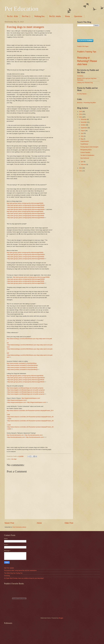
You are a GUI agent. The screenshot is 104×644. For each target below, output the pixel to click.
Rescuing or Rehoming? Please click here (87, 61)
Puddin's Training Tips (87, 52)
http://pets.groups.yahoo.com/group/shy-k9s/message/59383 (25, 252)
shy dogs (14, 459)
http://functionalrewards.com (15, 435)
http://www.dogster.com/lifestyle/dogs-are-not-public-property (25, 388)
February (83, 164)
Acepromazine (85, 141)
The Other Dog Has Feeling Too (13, 573)
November (84, 122)
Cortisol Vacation (85, 152)
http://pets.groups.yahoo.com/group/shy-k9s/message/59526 (25, 376)
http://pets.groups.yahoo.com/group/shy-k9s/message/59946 (25, 203)
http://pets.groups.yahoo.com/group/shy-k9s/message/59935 (25, 211)
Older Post (69, 523)
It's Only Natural (82, 94)
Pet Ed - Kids (12, 16)
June (82, 136)
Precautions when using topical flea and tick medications (20, 570)
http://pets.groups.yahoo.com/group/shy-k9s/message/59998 (31, 277)
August (83, 131)
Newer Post (9, 523)
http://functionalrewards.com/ (16, 437)
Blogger (61, 618)
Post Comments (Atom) (19, 527)
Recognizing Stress (86, 150)
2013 (81, 117)
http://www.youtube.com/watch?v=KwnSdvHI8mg (22, 363)
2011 (81, 171)
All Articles (80, 76)
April (82, 162)
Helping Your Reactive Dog (85, 83)
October (83, 125)
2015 (81, 111)
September (84, 128)
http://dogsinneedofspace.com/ (31, 398)
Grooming (7, 576)
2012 (81, 168)
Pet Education (22, 9)
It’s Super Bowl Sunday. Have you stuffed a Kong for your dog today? (24, 578)
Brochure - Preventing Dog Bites (87, 103)
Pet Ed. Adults (55, 16)
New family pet (85, 158)
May (82, 139)
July (82, 133)
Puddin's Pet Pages (83, 46)
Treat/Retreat (84, 144)
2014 (81, 114)
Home (67, 16)
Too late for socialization (87, 155)
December (84, 119)
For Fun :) (26, 16)
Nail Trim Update (9, 568)
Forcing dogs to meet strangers (25, 27)
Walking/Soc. (40, 16)
